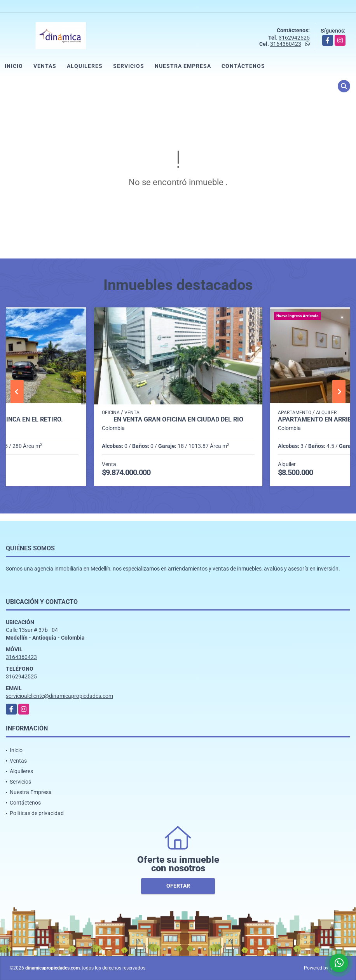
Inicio (14, 66)
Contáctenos (243, 66)
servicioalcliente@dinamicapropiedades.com (59, 696)
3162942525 (294, 38)
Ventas (45, 66)
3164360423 (286, 44)
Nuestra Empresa (183, 66)
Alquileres (85, 66)
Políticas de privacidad (37, 813)
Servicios (129, 66)
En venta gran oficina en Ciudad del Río (178, 420)
